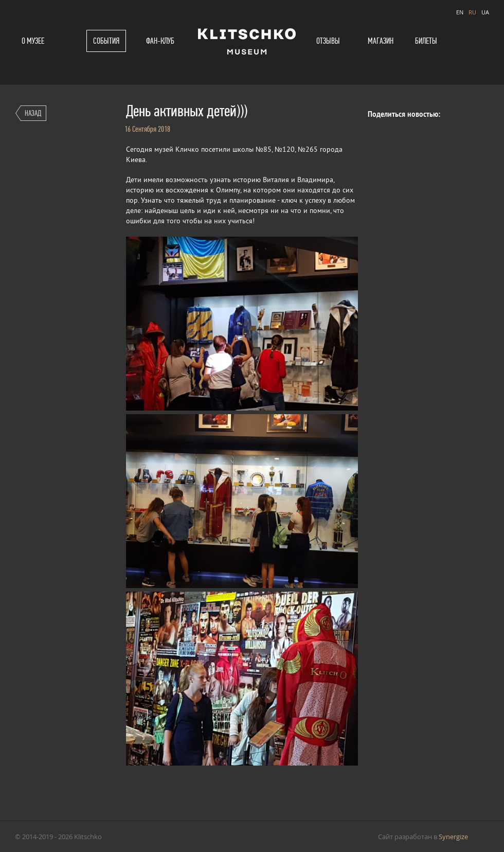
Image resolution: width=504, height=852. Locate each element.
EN (460, 12)
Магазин (381, 41)
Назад (33, 113)
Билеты (426, 41)
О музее (33, 41)
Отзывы (328, 41)
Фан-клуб (160, 41)
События (106, 41)
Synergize (453, 837)
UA (485, 12)
